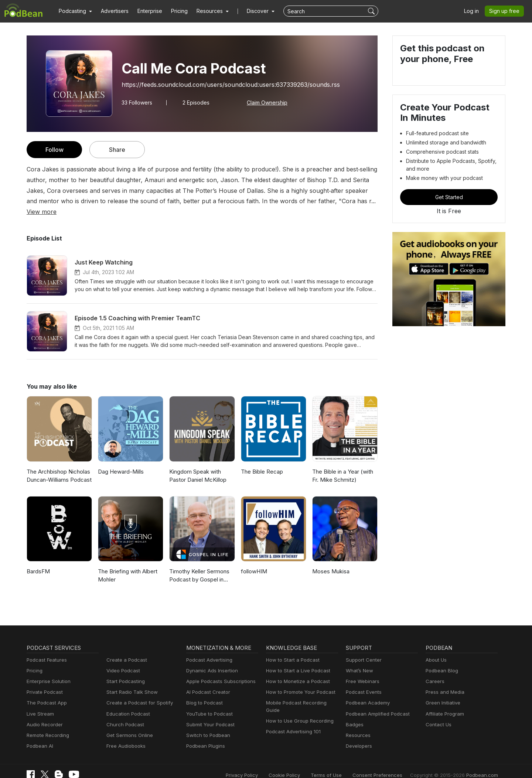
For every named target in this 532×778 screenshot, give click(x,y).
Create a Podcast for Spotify (137, 692)
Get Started (449, 197)
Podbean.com (483, 764)
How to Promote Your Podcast (299, 682)
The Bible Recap (261, 461)
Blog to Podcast (203, 692)
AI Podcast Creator (207, 682)
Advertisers (112, 11)
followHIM (253, 561)
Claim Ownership (264, 102)
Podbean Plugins (205, 735)
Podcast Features (46, 649)
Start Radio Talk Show (130, 682)
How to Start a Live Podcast (296, 660)
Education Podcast (127, 703)
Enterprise (146, 11)
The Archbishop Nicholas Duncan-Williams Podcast (58, 465)
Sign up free (506, 11)
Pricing (174, 11)
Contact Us (438, 714)
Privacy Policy (261, 764)
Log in (474, 11)
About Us (436, 649)
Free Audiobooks (125, 735)
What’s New (359, 660)
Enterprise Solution (47, 671)
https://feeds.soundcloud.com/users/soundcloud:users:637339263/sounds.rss (223, 84)
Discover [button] (250, 11)
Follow (54, 149)
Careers (434, 671)
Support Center (362, 649)
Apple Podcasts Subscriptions (218, 671)
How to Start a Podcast (291, 649)
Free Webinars (362, 671)
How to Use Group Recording (298, 703)
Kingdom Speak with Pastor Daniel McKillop (197, 465)
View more (311, 201)
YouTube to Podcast (208, 703)
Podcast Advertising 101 (292, 714)
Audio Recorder (44, 714)
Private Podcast (44, 682)
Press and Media (444, 682)
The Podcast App (45, 692)
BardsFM (38, 561)
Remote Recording (47, 725)
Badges (354, 714)
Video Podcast (122, 660)
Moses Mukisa (330, 561)
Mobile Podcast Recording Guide (302, 692)
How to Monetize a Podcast (296, 671)
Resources (357, 725)
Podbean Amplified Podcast (376, 703)
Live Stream (40, 703)
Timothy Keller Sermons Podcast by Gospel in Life (201, 565)
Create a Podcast (125, 649)
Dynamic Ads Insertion (210, 660)
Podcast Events (363, 682)
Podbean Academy (366, 692)
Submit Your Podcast (209, 714)
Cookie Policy (301, 764)
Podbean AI (39, 735)
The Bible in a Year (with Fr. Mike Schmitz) (342, 465)
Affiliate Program (444, 703)
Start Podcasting (124, 671)
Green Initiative (442, 692)
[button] (74, 11)
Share (117, 149)
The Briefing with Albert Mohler (126, 565)
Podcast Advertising (208, 649)
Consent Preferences (387, 764)
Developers (358, 735)
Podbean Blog (441, 660)
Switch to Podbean (207, 725)
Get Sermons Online (128, 725)
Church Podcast (124, 714)
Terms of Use (340, 764)
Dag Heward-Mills (120, 461)
